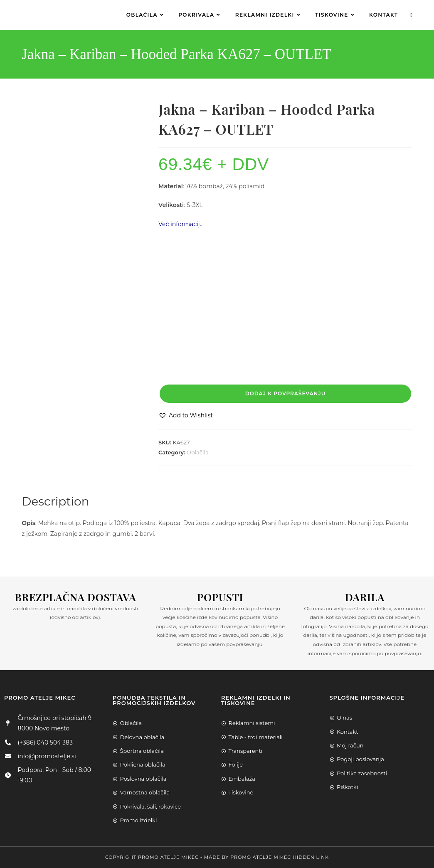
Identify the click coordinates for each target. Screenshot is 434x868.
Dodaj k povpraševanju (285, 393)
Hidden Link (311, 857)
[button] (186, 416)
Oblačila (198, 452)
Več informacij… (181, 224)
